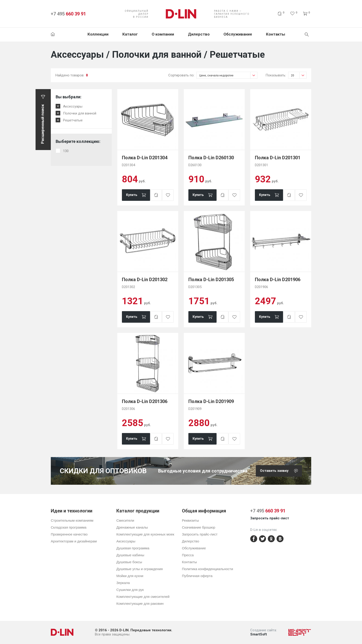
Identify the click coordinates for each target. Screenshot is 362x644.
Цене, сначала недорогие (228, 75)
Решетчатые (73, 120)
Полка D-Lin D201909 (211, 401)
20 (299, 75)
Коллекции (98, 34)
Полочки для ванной (80, 113)
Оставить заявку (281, 471)
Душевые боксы (129, 562)
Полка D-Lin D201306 (145, 401)
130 (66, 151)
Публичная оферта (197, 576)
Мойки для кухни (130, 576)
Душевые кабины (130, 555)
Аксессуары (73, 106)
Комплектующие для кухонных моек (145, 534)
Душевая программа (133, 548)
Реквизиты (190, 520)
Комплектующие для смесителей (143, 597)
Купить (132, 195)
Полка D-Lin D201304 (145, 158)
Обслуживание (238, 34)
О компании (163, 34)
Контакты (276, 34)
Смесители (125, 520)
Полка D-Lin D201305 (211, 280)
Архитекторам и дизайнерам (74, 541)
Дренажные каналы (132, 527)
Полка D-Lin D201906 (278, 280)
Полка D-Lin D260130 (211, 158)
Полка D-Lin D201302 (145, 280)
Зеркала (123, 583)
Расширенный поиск (42, 124)
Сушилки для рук (130, 590)
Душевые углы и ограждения (140, 569)
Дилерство (199, 34)
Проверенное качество (69, 534)
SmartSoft (259, 634)
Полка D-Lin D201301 (278, 158)
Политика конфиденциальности (207, 569)
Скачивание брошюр (199, 527)
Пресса (188, 555)
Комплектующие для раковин (140, 603)
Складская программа (69, 527)
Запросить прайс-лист (200, 534)
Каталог (130, 34)
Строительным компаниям (72, 520)
